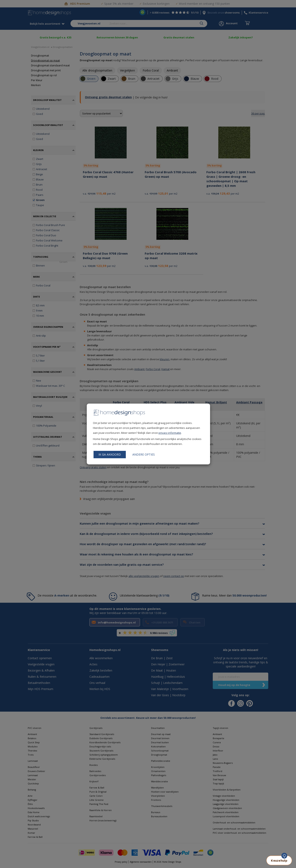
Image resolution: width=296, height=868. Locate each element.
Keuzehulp (279, 860)
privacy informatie (170, 433)
